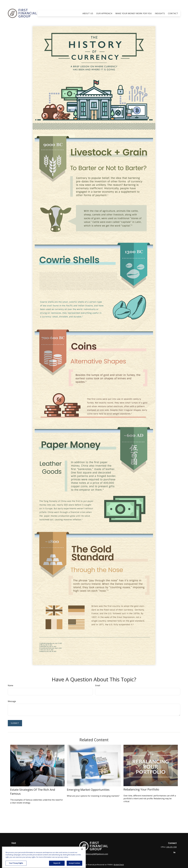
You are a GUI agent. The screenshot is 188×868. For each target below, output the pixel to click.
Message (12, 694)
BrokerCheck (119, 857)
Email (98, 678)
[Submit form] (15, 716)
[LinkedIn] (175, 845)
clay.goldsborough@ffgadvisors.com (94, 847)
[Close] (82, 855)
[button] (88, 6)
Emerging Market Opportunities (88, 782)
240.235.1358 (171, 840)
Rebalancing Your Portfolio (141, 782)
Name (10, 678)
